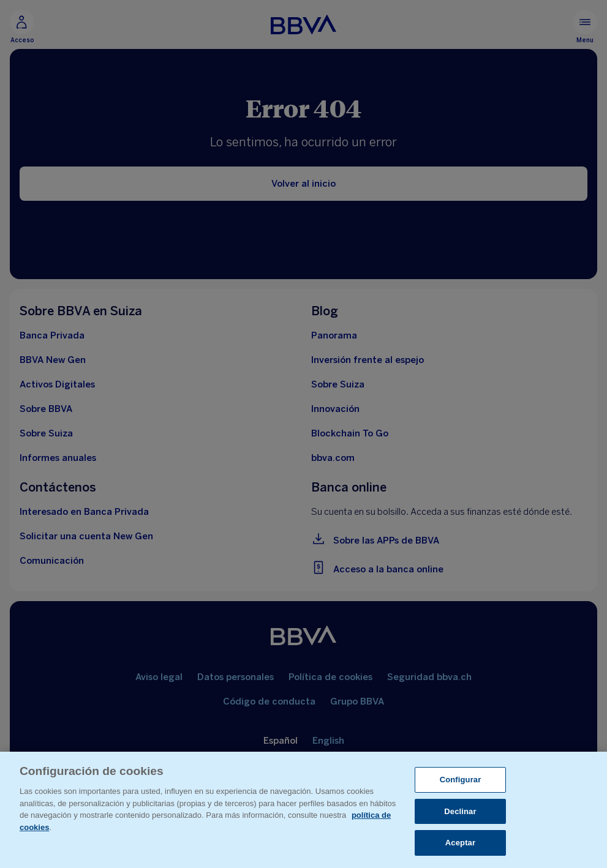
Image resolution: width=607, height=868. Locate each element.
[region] (303, 810)
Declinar (460, 811)
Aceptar (460, 843)
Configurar (461, 780)
